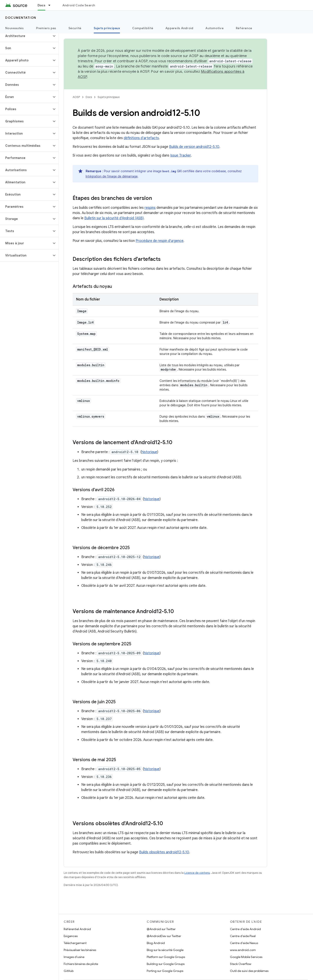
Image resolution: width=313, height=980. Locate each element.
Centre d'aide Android (245, 929)
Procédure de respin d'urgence (160, 241)
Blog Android (156, 943)
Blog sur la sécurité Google (165, 950)
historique (149, 452)
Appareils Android (179, 28)
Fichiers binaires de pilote (81, 964)
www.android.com (243, 950)
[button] (26, 36)
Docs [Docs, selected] (42, 5)
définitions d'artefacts (141, 138)
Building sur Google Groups (166, 964)
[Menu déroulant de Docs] (51, 5)
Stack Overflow (241, 964)
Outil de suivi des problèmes (249, 971)
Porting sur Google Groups (165, 971)
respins (150, 208)
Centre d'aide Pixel (243, 936)
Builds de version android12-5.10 (194, 147)
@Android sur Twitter (161, 929)
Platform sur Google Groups (166, 957)
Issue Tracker (181, 155)
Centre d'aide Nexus (244, 943)
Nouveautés (15, 28)
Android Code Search (79, 5)
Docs (89, 97)
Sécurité (75, 28)
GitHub (69, 971)
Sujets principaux (109, 97)
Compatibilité (143, 28)
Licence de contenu (197, 873)
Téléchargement (75, 943)
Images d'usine (74, 957)
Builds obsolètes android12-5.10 (164, 852)
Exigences (71, 936)
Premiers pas (46, 28)
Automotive (215, 28)
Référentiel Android (77, 929)
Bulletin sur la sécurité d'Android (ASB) (114, 218)
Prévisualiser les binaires (80, 950)
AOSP (76, 97)
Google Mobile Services (246, 957)
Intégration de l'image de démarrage (112, 176)
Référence (244, 28)
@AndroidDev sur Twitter (164, 936)
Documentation (21, 18)
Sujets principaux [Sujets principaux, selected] (107, 28)
